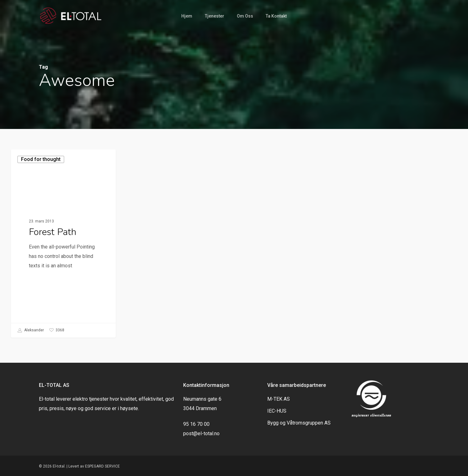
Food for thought (41, 159)
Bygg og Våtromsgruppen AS (299, 423)
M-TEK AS (279, 399)
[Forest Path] (64, 243)
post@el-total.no (201, 433)
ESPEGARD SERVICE (102, 466)
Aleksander (31, 330)
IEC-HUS (277, 411)
